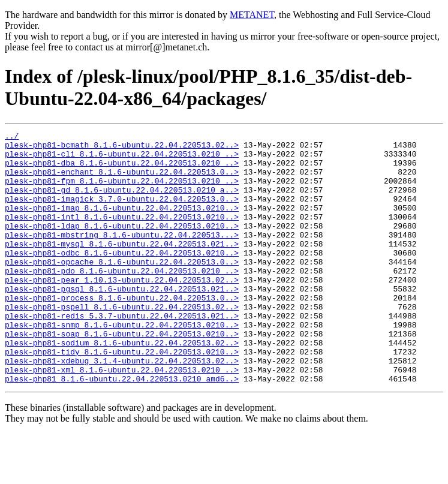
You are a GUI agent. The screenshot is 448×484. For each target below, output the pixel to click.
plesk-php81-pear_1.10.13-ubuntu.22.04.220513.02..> (122, 310)
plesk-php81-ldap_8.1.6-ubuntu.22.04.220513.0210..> (122, 245)
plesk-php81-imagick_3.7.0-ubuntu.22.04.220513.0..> (122, 213)
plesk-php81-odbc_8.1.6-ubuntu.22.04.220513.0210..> (122, 278)
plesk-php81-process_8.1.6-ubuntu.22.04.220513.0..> (122, 332)
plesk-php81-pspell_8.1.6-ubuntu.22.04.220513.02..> (122, 342)
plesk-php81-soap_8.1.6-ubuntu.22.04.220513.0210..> (122, 375)
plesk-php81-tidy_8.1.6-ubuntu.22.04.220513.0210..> (122, 396)
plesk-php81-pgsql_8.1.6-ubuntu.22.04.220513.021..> (122, 321)
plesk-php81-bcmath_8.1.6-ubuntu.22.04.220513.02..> (122, 148)
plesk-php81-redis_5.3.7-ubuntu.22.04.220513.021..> (122, 353)
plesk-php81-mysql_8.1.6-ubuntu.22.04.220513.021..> (122, 267)
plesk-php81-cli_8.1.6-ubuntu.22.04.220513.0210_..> (122, 159)
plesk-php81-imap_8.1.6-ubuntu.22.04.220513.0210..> (122, 224)
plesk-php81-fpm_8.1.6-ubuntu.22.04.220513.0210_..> (122, 191)
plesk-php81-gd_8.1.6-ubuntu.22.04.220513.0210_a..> (122, 202)
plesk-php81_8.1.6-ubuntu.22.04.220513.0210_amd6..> (122, 429)
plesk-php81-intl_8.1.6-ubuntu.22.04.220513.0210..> (122, 235)
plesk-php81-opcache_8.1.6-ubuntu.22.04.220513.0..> (122, 288)
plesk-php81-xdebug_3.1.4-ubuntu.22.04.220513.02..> (122, 407)
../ (12, 137)
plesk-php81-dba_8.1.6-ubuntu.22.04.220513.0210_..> (122, 170)
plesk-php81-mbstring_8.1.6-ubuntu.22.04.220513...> (122, 256)
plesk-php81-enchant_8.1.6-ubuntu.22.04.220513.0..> (122, 181)
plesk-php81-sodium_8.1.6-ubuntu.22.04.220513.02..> (122, 386)
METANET (252, 15)
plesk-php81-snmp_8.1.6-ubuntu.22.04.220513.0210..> (122, 364)
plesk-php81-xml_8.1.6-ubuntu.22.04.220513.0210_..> (122, 418)
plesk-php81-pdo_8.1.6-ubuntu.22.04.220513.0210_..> (122, 299)
